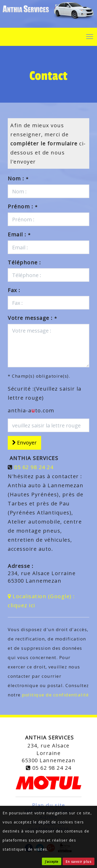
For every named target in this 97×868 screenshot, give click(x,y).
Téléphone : (24, 262)
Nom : (18, 178)
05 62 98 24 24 (34, 467)
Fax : (14, 290)
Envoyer (24, 443)
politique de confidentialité (55, 695)
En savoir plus (79, 862)
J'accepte (52, 862)
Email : (19, 234)
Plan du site (49, 805)
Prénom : (23, 206)
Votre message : (32, 318)
